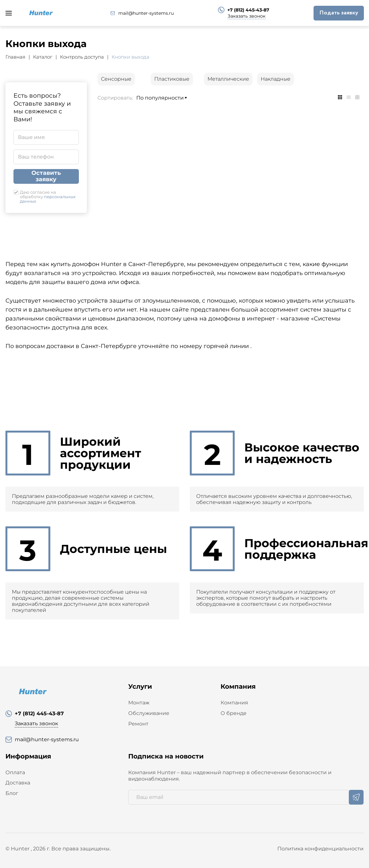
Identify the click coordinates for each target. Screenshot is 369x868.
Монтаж (139, 703)
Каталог (43, 57)
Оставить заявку (46, 176)
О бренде (234, 713)
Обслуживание (149, 713)
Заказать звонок (247, 16)
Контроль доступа (82, 57)
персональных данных (48, 199)
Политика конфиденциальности (320, 849)
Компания (234, 703)
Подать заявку (339, 13)
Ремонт (138, 724)
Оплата (15, 772)
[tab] (340, 97)
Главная (15, 57)
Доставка (18, 783)
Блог (12, 793)
